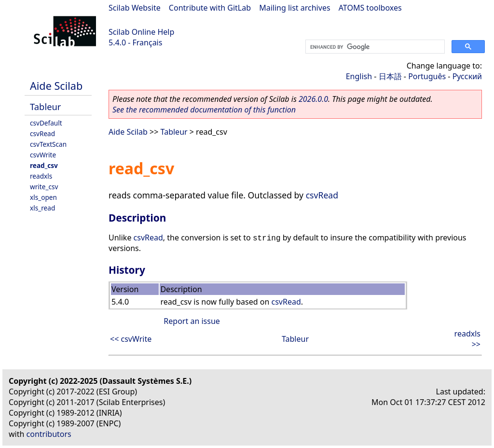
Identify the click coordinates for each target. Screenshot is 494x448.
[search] (374, 47)
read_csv (44, 165)
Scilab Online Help (141, 32)
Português (427, 76)
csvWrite (43, 155)
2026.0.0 (313, 99)
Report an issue (192, 321)
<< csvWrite (131, 339)
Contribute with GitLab (210, 8)
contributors (49, 434)
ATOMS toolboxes (370, 8)
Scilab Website (135, 8)
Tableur (45, 106)
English (359, 76)
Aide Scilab (56, 86)
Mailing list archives (295, 8)
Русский (467, 76)
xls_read (42, 208)
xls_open (43, 197)
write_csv (44, 187)
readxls (41, 176)
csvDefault (46, 123)
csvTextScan (48, 144)
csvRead (42, 133)
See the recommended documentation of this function (204, 110)
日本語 (390, 76)
